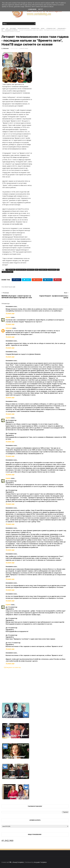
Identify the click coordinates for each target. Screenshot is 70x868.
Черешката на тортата (11, 30)
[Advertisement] (35, 684)
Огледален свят (51, 28)
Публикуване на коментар (12, 667)
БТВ (7, 28)
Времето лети (35, 28)
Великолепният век (24, 28)
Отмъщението (62, 28)
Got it (40, 9)
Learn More (32, 9)
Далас (43, 28)
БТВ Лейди (13, 28)
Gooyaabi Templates (40, 862)
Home (3, 28)
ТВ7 (2, 30)
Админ (8, 317)
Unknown (9, 328)
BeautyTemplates (18, 862)
